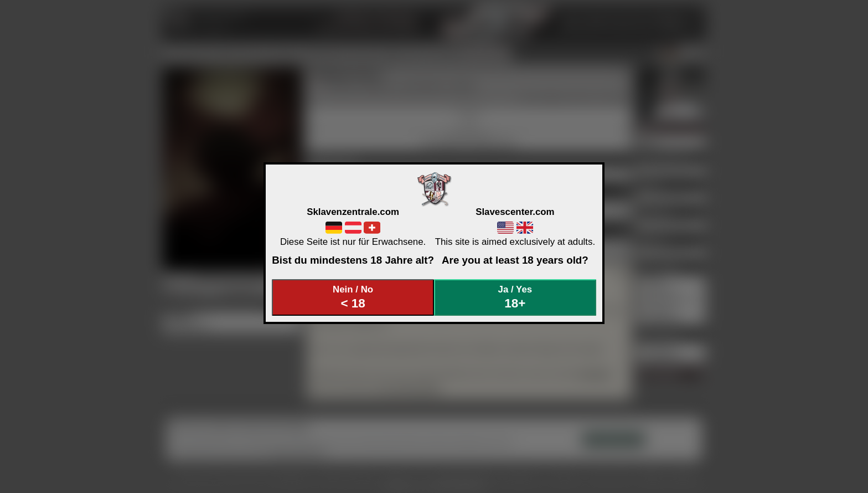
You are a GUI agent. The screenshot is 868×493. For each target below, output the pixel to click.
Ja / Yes (515, 297)
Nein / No (353, 297)
